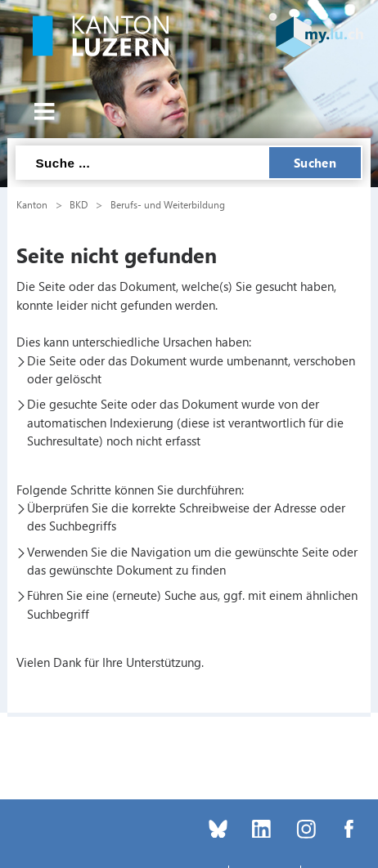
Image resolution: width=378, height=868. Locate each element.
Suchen (315, 163)
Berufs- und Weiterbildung (168, 204)
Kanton (32, 204)
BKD (79, 204)
